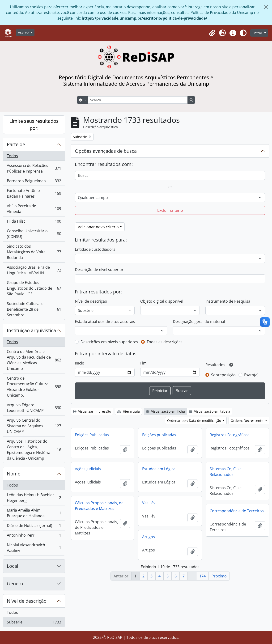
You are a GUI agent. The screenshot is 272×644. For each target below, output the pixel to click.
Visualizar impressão (92, 411)
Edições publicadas (159, 435)
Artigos (149, 537)
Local (13, 566)
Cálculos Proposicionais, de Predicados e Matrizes (99, 506)
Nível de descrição (27, 601)
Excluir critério (170, 210)
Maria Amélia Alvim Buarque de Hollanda (34, 513)
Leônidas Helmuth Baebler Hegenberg (34, 498)
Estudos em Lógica (159, 469)
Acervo (24, 32)
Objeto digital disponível (162, 301)
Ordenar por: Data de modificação (195, 421)
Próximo (219, 576)
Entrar (258, 33)
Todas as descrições (165, 342)
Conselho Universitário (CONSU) (34, 234)
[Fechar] (266, 7)
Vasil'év (149, 503)
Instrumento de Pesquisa (228, 301)
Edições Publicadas (92, 435)
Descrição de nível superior (99, 270)
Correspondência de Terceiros (237, 511)
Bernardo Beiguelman (34, 182)
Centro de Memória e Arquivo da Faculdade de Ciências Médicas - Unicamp (34, 360)
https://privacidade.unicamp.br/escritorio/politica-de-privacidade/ (144, 18)
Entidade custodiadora (95, 249)
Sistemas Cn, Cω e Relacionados (226, 472)
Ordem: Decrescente (247, 421)
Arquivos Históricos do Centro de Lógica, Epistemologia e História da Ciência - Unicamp (34, 450)
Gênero (15, 583)
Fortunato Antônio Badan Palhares (34, 193)
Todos (12, 156)
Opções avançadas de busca (106, 151)
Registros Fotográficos (230, 435)
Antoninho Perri (34, 536)
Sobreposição (223, 375)
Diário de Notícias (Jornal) (34, 527)
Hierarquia (128, 411)
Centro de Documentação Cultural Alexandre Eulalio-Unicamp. (34, 387)
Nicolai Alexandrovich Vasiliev (34, 548)
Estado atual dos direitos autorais (105, 322)
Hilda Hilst (34, 222)
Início (80, 363)
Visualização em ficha (165, 411)
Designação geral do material (199, 322)
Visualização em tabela (210, 411)
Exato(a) (251, 375)
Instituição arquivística (31, 330)
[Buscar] (170, 175)
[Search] (138, 100)
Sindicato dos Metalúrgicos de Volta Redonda (34, 252)
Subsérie (34, 623)
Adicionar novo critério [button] (98, 227)
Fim (143, 363)
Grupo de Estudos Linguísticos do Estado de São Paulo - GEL (34, 288)
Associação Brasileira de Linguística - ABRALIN (34, 270)
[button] (212, 33)
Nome (14, 474)
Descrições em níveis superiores (109, 342)
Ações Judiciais (88, 469)
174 (202, 576)
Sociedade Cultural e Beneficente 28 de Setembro (34, 309)
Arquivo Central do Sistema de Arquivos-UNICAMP (34, 426)
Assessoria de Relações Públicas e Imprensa (34, 168)
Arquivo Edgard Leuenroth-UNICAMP (34, 408)
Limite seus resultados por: (34, 125)
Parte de (16, 144)
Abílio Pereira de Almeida (34, 209)
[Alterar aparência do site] (243, 33)
